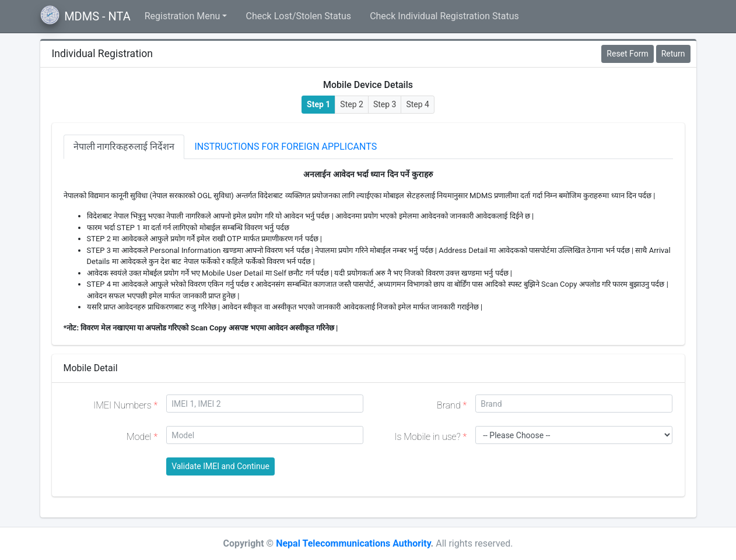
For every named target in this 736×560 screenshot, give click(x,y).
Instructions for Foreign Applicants (285, 147)
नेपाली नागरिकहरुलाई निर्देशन (124, 147)
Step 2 (352, 104)
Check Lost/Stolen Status (298, 16)
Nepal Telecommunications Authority (353, 543)
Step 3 (385, 104)
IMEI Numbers (125, 405)
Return (673, 54)
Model (142, 437)
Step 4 (418, 104)
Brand (452, 405)
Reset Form (627, 54)
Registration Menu (183, 16)
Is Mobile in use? (430, 437)
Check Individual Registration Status (444, 16)
